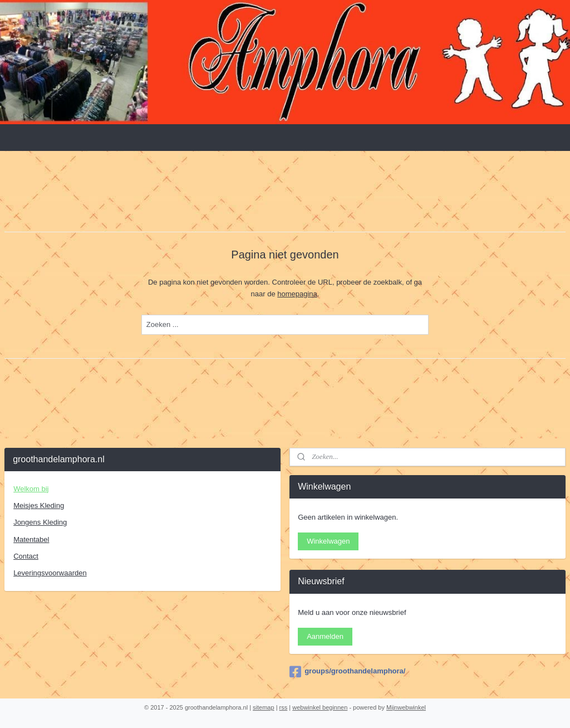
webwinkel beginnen (320, 707)
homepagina (297, 294)
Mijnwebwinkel (406, 707)
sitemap (264, 707)
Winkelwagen (328, 541)
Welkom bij (31, 489)
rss (284, 707)
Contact (26, 556)
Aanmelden (325, 636)
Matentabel (31, 539)
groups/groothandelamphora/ (347, 672)
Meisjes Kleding (39, 505)
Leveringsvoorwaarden (50, 573)
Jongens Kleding (40, 522)
